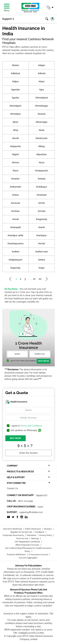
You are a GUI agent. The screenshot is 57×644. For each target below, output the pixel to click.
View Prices (43, 361)
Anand (41, 227)
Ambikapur (41, 187)
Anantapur (41, 235)
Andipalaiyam (16, 260)
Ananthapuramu (15, 244)
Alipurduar (41, 154)
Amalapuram (42, 171)
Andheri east (41, 252)
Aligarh (16, 154)
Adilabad (15, 73)
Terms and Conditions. (28, 361)
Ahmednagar (42, 106)
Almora (15, 162)
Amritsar (15, 211)
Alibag (41, 146)
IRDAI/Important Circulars (28, 545)
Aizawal (42, 114)
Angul (41, 268)
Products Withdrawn (17, 555)
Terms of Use (22, 538)
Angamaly (15, 268)
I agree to (26, 426)
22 (40, 279)
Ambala (42, 179)
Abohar (15, 65)
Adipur (15, 81)
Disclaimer (32, 535)
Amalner (15, 179)
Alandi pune (41, 138)
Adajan (42, 65)
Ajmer (16, 122)
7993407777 (42, 495)
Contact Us (12, 488)
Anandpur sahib (15, 235)
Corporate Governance (13, 535)
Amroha (42, 211)
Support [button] (7, 19)
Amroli (16, 219)
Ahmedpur (15, 114)
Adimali (42, 73)
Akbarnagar (42, 122)
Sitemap (35, 538)
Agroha (15, 98)
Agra (42, 90)
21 (34, 279)
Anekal (42, 260)
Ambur (16, 195)
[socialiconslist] (9, 517)
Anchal (42, 244)
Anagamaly (42, 219)
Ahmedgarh (15, 106)
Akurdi (16, 138)
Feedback (40, 532)
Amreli (41, 203)
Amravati (15, 203)
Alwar (16, 171)
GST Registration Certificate (28, 542)
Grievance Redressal (13, 529)
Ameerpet (42, 195)
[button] (50, 7)
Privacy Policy (46, 535)
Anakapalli (15, 227)
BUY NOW (16, 438)
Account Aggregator (28, 558)
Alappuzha (16, 146)
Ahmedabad (42, 98)
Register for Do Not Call (22, 532)
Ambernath (15, 187)
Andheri (16, 252)
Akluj (16, 130)
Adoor (42, 81)
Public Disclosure (33, 529)
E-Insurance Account (39, 555)
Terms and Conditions (31, 426)
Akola (42, 130)
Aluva (42, 162)
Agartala (16, 90)
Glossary (48, 529)
